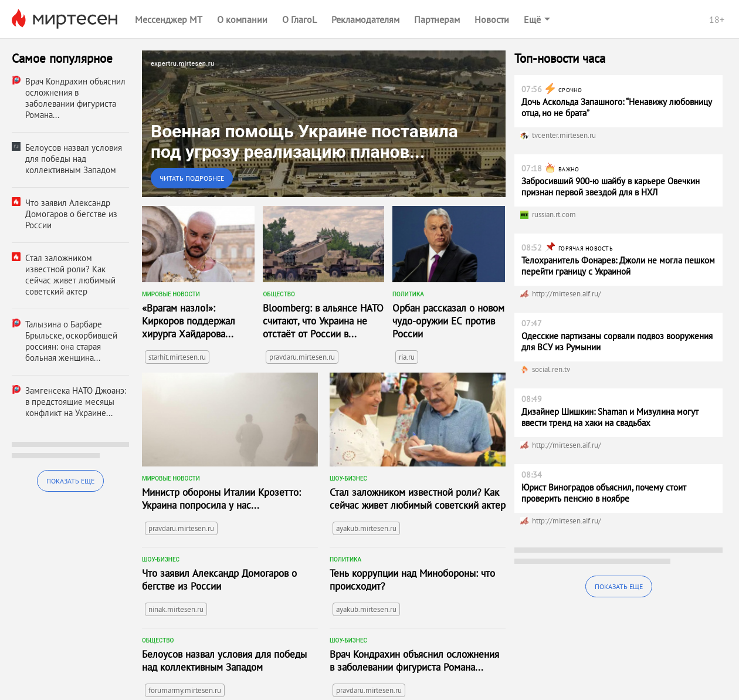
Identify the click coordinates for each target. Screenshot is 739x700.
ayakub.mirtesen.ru (366, 528)
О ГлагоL (299, 19)
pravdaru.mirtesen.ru (302, 357)
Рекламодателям (365, 19)
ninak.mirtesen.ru (176, 609)
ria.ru (407, 357)
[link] (324, 124)
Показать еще (70, 481)
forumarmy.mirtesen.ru (185, 690)
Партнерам (437, 19)
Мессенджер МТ (169, 19)
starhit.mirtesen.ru (177, 357)
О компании (242, 19)
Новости (492, 19)
